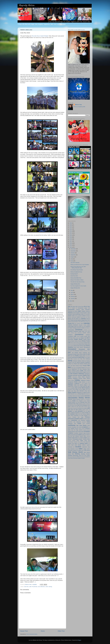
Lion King (73, 391)
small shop (81, 432)
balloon (78, 317)
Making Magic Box (82, 394)
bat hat (82, 317)
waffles (80, 450)
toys (78, 444)
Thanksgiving (75, 439)
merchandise (73, 398)
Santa (89, 426)
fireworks (82, 362)
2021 (71, 233)
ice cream (88, 382)
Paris (73, 411)
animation (70, 314)
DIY (69, 352)
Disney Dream (73, 343)
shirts (47, 587)
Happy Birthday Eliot (75, 284)
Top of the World (82, 442)
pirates (83, 413)
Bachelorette (74, 317)
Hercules (80, 378)
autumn (84, 316)
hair (87, 372)
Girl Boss (80, 369)
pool (80, 416)
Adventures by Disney (73, 311)
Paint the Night (74, 410)
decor (88, 338)
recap (88, 422)
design (76, 339)
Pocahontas (35, 587)
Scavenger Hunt (75, 427)
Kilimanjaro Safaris (72, 389)
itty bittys (88, 386)
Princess (87, 417)
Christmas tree (87, 330)
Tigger (82, 441)
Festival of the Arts (72, 362)
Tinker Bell (87, 441)
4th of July (87, 306)
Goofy (85, 371)
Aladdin (83, 311)
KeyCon (88, 388)
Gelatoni (83, 368)
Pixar (77, 414)
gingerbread (74, 369)
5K (69, 308)
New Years (76, 404)
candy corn (76, 326)
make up (76, 394)
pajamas (84, 410)
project (81, 419)
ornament (80, 408)
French (81, 366)
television (70, 439)
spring (83, 435)
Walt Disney (87, 450)
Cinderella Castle (77, 331)
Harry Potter (81, 377)
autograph (80, 316)
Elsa (84, 356)
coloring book (74, 333)
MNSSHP (70, 399)
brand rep (88, 322)
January (73, 298)
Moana (74, 399)
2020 (71, 235)
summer (70, 438)
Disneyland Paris (87, 351)
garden (80, 368)
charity (83, 328)
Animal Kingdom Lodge (85, 313)
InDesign (70, 385)
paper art (88, 410)
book (82, 322)
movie (74, 401)
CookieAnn (70, 335)
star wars (72, 436)
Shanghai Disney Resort (80, 429)
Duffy (84, 354)
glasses (78, 371)
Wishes (78, 457)
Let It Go (88, 389)
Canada (85, 325)
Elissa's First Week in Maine (77, 280)
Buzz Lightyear (77, 324)
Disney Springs (71, 346)
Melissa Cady (78, 105)
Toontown (76, 442)
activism (78, 310)
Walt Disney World (75, 452)
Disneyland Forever (79, 351)
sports (80, 435)
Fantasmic (75, 361)
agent (80, 311)
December (73, 249)
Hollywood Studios (85, 380)
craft (75, 336)
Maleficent (88, 394)
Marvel (79, 396)
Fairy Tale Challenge (85, 359)
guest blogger (83, 372)
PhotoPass (77, 413)
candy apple (71, 326)
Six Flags (76, 430)
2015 (71, 245)
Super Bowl (75, 438)
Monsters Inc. (83, 399)
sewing (72, 428)
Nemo (86, 402)
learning (80, 389)
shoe (72, 430)
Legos (84, 389)
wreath (79, 458)
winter (88, 455)
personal (80, 411)
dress (81, 354)
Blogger (79, 640)
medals (82, 396)
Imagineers (77, 383)
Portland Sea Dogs (78, 417)
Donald (76, 353)
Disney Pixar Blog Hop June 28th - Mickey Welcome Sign (78, 267)
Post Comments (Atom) (32, 634)
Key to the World (80, 388)
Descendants (71, 339)
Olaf (78, 405)
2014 (71, 247)
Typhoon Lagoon (86, 445)
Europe (86, 357)
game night (76, 368)
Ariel (82, 314)
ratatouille (84, 422)
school (80, 427)
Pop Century (84, 416)
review (79, 423)
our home (84, 408)
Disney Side (87, 344)
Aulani (73, 316)
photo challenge (71, 413)
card (80, 326)
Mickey (81, 398)
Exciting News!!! (74, 274)
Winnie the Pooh (83, 455)
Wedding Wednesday (73, 455)
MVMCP (74, 402)
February (73, 296)
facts (79, 359)
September (73, 255)
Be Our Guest (87, 317)
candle (88, 325)
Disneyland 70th (71, 351)
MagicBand (79, 392)
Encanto (70, 357)
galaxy (72, 368)
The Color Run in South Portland (40, 36)
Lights (69, 391)
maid (83, 392)
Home (43, 631)
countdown (70, 336)
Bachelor (70, 317)
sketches (81, 430)
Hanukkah (80, 375)
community (80, 333)
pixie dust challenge (82, 414)
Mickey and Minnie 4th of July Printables (80, 265)
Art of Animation (87, 314)
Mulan (77, 401)
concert (84, 333)
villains (88, 449)
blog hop (73, 320)
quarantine (74, 420)
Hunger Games (82, 382)
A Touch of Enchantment (77, 308)
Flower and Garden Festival (80, 364)
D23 (89, 336)
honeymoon (71, 382)
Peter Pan (85, 411)
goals (82, 371)
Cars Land (83, 326)
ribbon (84, 424)
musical (70, 402)
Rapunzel (79, 422)
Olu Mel (81, 405)
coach (86, 331)
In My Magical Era (85, 383)
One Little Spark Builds (79, 407)
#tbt (69, 306)
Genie (86, 368)
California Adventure (73, 325)
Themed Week (86, 439)
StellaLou (77, 436)
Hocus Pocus (71, 380)
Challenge (74, 328)
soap (84, 433)
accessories (71, 309)
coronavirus (79, 334)
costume (88, 335)
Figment (78, 362)
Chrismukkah (71, 330)
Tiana (78, 441)
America (70, 313)
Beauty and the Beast (73, 319)
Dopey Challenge (83, 353)
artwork (70, 316)
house (76, 382)
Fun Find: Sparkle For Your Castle (78, 286)
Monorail (78, 399)
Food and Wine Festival (73, 366)
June (72, 261)
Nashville (82, 402)
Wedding (77, 454)
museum (85, 401)
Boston (84, 322)
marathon (70, 396)
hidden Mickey (86, 378)
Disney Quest (76, 344)
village (85, 449)
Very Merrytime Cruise (73, 449)
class (83, 331)
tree (89, 444)
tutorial (79, 445)
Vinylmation (70, 450)
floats (72, 364)
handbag (70, 375)
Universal (70, 447)
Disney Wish (76, 347)
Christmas (79, 330)
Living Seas (87, 391)
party (76, 411)
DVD (87, 354)
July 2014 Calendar (75, 263)
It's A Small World (82, 386)
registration (70, 424)
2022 (71, 231)
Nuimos (73, 405)
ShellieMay (88, 429)
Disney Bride (87, 339)
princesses (71, 419)
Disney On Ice (71, 344)
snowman (81, 433)
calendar (87, 323)
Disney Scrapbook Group (76, 272)
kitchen (77, 389)
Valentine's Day (86, 447)
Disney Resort (82, 344)
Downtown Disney (72, 354)
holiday (77, 380)
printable (77, 419)
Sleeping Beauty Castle (73, 432)
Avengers (88, 316)
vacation (78, 447)
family (70, 361)
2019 (71, 237)
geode (89, 368)
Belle (80, 319)
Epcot (80, 357)
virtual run (75, 450)
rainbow (88, 420)
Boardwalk (73, 322)
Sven (79, 438)
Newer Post (24, 631)
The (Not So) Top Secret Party (77, 282)
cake (82, 324)
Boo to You (78, 322)
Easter (77, 356)
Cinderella (70, 331)
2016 (71, 243)
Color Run (26, 587)
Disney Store (77, 346)
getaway (70, 369)
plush (69, 416)
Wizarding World (83, 457)
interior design (83, 385)
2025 (71, 225)
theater (81, 439)
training (50, 587)
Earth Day (72, 356)
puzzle (69, 420)
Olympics (85, 405)
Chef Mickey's (87, 328)
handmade (75, 375)
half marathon (74, 374)
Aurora (76, 316)
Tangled (85, 438)
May (72, 290)
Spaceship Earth (75, 435)
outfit (30, 587)
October (73, 253)
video (81, 449)
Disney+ (81, 347)
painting (80, 410)
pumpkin (85, 419)
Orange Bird (75, 408)
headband (75, 378)
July (72, 259)
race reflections (41, 587)
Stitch (85, 436)
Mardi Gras (75, 396)
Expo (89, 357)
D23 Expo (70, 338)
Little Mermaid (80, 391)
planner (88, 414)
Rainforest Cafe (72, 422)
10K (76, 307)
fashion (79, 361)
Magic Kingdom (72, 392)
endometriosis (75, 357)
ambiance (88, 311)
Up (74, 447)
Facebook (75, 359)
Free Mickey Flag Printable (77, 270)
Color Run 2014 (74, 276)
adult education (86, 310)
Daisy (74, 338)
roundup (88, 424)
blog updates (78, 320)
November (73, 251)
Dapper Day (83, 338)
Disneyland (72, 349)
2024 (71, 227)
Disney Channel (78, 341)
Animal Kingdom (76, 313)
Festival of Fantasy (86, 361)
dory (89, 353)
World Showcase (74, 458)
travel (86, 443)
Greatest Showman (76, 372)
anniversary (78, 314)
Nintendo (70, 405)
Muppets (81, 401)
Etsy (83, 357)
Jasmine (70, 388)
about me (87, 308)
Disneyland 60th (84, 349)
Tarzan (89, 438)
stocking (88, 436)
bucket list (71, 323)
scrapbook (85, 427)
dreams (78, 354)
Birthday (84, 319)
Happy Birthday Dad (75, 288)
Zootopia (83, 458)
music (88, 401)
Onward (86, 407)
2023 (71, 229)
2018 (71, 239)
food (89, 364)
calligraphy (81, 325)
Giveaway (85, 369)
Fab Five (70, 359)
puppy (88, 419)
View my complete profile (79, 107)
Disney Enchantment (80, 343)
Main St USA (87, 392)
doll (73, 353)
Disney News (87, 343)
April (72, 292)
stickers (81, 436)
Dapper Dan (78, 338)
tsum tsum (74, 445)
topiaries (70, 444)
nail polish (78, 402)
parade (70, 411)
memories (87, 396)
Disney (81, 339)
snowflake (76, 433)
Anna (74, 314)
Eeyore (81, 356)
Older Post (61, 631)
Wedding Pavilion (85, 454)
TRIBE (69, 445)
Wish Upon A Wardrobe (72, 457)
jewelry (73, 388)
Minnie (87, 398)
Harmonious (75, 377)
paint (69, 410)
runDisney (72, 425)
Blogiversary (84, 320)
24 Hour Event (81, 307)
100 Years (73, 307)
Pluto (72, 416)
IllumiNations (71, 383)
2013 (71, 301)
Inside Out (76, 385)
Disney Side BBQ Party (76, 278)
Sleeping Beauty (87, 430)
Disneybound (87, 347)
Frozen (85, 366)
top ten (88, 442)
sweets (82, 438)
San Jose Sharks (81, 425)
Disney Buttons (71, 341)
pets (89, 411)
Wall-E (83, 450)
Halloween (81, 374)
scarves (70, 427)
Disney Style (83, 346)
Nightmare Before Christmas (84, 404)
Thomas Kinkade (72, 441)
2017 (71, 241)
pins (81, 413)
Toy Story (75, 443)
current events (84, 336)
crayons (78, 336)
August (73, 257)
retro (75, 424)
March (72, 294)
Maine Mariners (71, 394)
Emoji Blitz (88, 356)
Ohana (76, 405)
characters (79, 328)
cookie (88, 333)
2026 (71, 223)
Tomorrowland (71, 442)
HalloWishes (87, 374)
